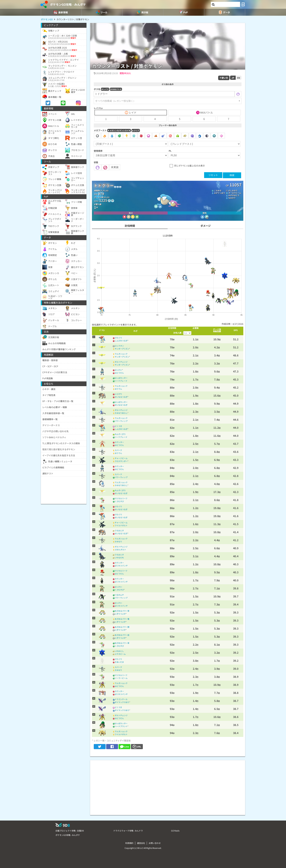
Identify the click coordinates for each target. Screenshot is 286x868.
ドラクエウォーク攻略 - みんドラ (128, 831)
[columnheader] (102, 331)
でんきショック (121, 354)
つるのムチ (119, 595)
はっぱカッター (121, 378)
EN (239, 78)
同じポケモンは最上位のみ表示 (190, 166)
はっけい (118, 370)
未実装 (115, 167)
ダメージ (206, 226)
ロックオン (119, 346)
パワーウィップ (121, 421)
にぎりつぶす (120, 614)
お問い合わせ (155, 843)
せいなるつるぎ (121, 397)
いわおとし (119, 651)
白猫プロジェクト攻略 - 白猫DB (70, 831)
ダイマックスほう (122, 702)
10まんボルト (120, 549)
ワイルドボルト (121, 525)
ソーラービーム (121, 678)
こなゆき (218, 191)
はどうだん (119, 373)
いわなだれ (119, 558)
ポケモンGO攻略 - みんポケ (68, 4)
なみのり (232, 198)
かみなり (118, 541)
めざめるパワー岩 (122, 635)
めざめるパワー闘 (122, 627)
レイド (105, 89)
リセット (213, 175)
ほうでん (118, 389)
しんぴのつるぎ (121, 341)
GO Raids (175, 831)
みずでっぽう (220, 193)
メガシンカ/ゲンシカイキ (119, 130)
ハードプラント (121, 726)
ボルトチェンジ (121, 362)
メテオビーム (120, 654)
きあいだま (119, 662)
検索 (232, 175)
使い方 (224, 78)
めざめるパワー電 (122, 619)
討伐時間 (130, 226)
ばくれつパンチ (121, 566)
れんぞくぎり (120, 434)
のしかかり (233, 191)
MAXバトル (116, 89)
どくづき (118, 426)
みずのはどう (234, 195)
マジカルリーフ (121, 498)
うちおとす (119, 530)
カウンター (119, 442)
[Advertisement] (168, 786)
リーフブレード (121, 381)
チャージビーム (121, 458)
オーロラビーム (235, 193)
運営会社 (141, 843)
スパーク (118, 450)
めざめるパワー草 (122, 611)
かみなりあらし (121, 413)
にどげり (118, 394)
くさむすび (119, 501)
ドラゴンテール (121, 699)
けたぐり (118, 338)
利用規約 (129, 843)
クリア (136, 130)
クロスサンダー (121, 461)
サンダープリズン (122, 349)
